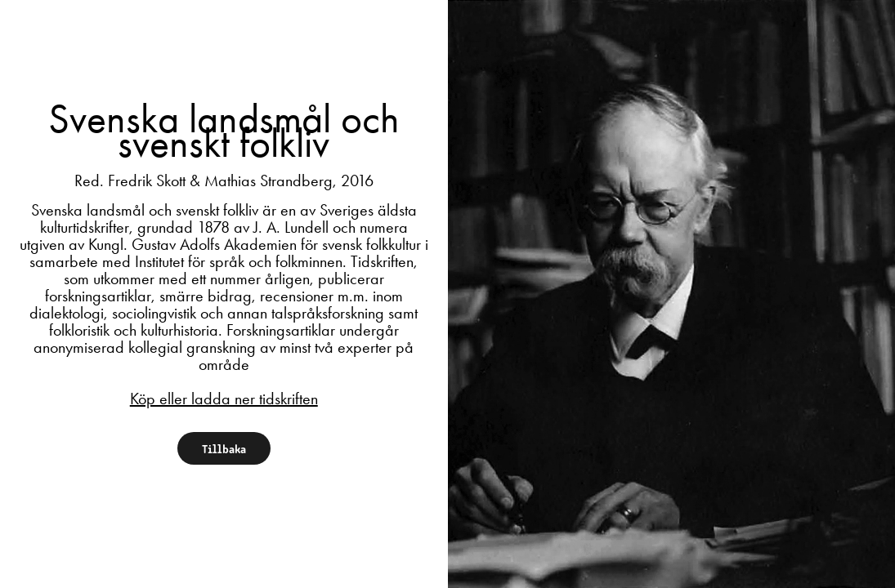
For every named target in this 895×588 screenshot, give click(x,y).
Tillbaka (224, 448)
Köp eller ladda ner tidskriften (224, 399)
